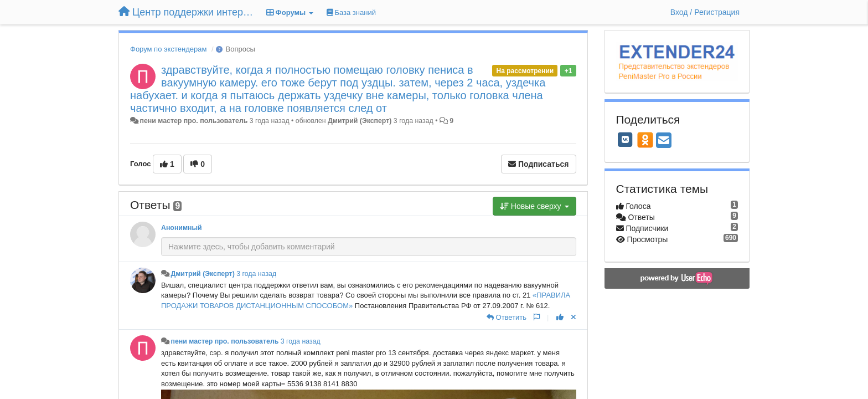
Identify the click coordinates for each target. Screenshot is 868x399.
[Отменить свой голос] (573, 317)
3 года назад (256, 274)
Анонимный (182, 228)
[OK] (645, 140)
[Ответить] (507, 317)
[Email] (664, 141)
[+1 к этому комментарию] (560, 317)
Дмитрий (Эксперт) (360, 121)
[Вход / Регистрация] (705, 12)
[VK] (626, 140)
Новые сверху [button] (534, 206)
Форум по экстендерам (168, 49)
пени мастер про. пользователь (193, 121)
